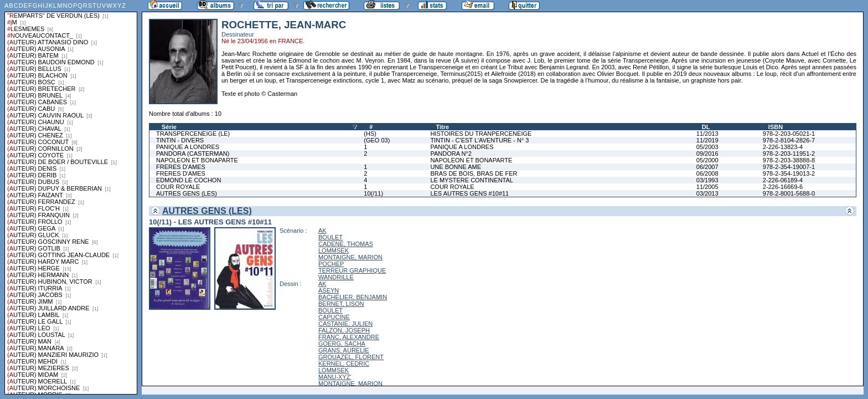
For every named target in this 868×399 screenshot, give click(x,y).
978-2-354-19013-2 (789, 173)
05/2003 (707, 147)
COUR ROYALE (178, 187)
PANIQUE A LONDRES (188, 147)
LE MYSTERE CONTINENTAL (472, 180)
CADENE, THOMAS (346, 244)
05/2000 (707, 160)
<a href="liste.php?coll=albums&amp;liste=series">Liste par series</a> (71, 197)
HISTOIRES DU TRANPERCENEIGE (481, 134)
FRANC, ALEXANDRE (349, 337)
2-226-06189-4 (783, 180)
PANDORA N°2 (451, 154)
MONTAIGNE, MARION (350, 257)
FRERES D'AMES (181, 167)
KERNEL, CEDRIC (344, 364)
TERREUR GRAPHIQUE (352, 270)
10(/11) (373, 193)
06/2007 (707, 167)
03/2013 (707, 193)
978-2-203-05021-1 (789, 134)
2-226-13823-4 (783, 147)
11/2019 (707, 140)
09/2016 (707, 154)
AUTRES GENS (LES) (187, 193)
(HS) (370, 134)
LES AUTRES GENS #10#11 (469, 193)
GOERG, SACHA (342, 344)
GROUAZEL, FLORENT (351, 357)
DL (706, 127)
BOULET (330, 237)
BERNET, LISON (341, 304)
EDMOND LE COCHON (188, 180)
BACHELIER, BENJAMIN (353, 297)
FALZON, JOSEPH (344, 330)
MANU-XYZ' (335, 377)
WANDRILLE (336, 277)
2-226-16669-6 (783, 187)
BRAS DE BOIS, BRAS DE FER (474, 173)
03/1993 (707, 180)
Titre (442, 127)
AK (322, 231)
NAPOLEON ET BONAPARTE (197, 160)
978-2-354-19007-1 (789, 167)
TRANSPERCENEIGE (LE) (193, 134)
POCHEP (331, 264)
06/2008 (707, 173)
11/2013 (707, 134)
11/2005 (707, 187)
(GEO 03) (377, 140)
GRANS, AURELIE (344, 350)
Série (169, 127)
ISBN (776, 127)
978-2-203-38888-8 (789, 160)
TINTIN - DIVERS (180, 140)
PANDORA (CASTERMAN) (193, 154)
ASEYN (329, 290)
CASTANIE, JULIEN (345, 324)
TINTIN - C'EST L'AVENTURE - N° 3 (479, 140)
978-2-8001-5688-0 (789, 193)
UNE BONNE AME (456, 167)
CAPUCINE (334, 317)
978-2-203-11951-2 (789, 154)
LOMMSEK (334, 250)
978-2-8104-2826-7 (789, 140)
